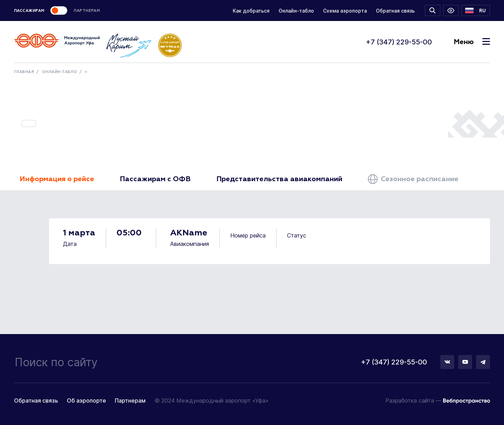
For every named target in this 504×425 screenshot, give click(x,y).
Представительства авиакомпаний (279, 179)
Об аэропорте (86, 401)
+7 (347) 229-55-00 (399, 42)
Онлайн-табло (296, 11)
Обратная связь (395, 11)
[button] (476, 10)
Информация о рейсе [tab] (57, 179)
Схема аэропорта (345, 11)
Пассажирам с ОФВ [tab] (155, 179)
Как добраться (251, 11)
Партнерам (130, 401)
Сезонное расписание (413, 179)
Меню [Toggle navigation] (472, 42)
